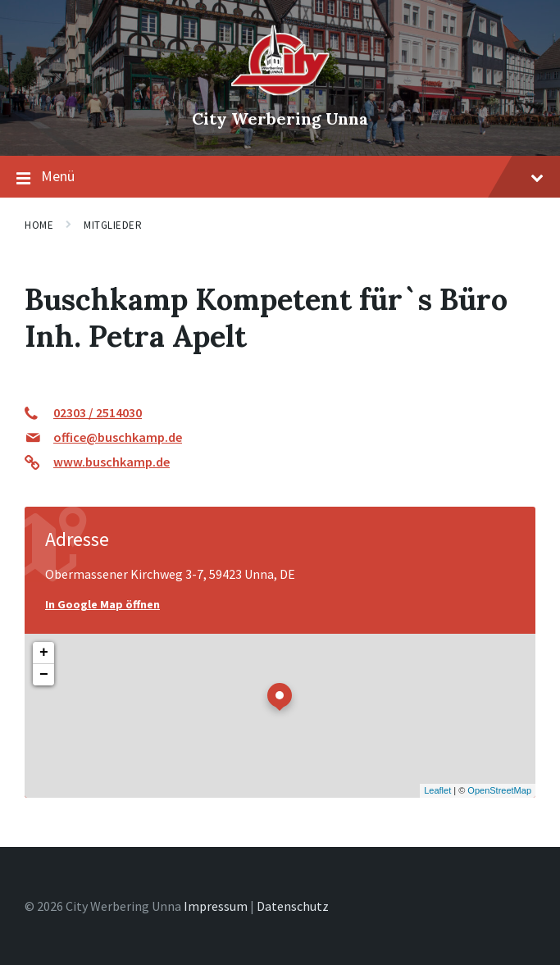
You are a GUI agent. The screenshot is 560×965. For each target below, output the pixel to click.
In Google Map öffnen (102, 604)
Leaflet (437, 790)
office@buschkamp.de (118, 437)
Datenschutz (293, 906)
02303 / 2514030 (98, 412)
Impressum (216, 906)
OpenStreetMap (499, 790)
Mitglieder (113, 225)
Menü (280, 177)
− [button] (44, 675)
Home (39, 225)
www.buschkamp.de (112, 462)
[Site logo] (280, 91)
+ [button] (44, 653)
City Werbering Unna (280, 118)
